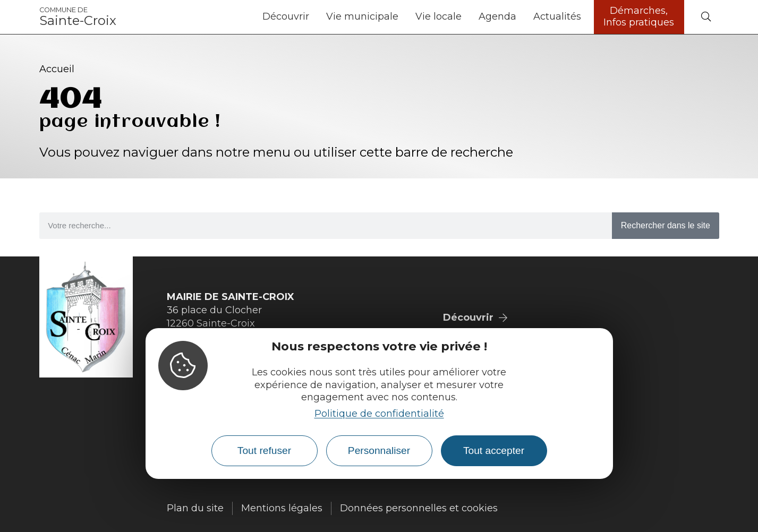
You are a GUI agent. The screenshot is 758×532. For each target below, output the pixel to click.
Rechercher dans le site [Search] (666, 225)
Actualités (557, 16)
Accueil (57, 69)
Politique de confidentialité (379, 414)
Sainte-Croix (78, 17)
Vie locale (438, 16)
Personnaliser (379, 451)
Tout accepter (494, 451)
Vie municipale (362, 16)
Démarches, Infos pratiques (639, 16)
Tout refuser (264, 451)
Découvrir (286, 16)
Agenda (497, 16)
